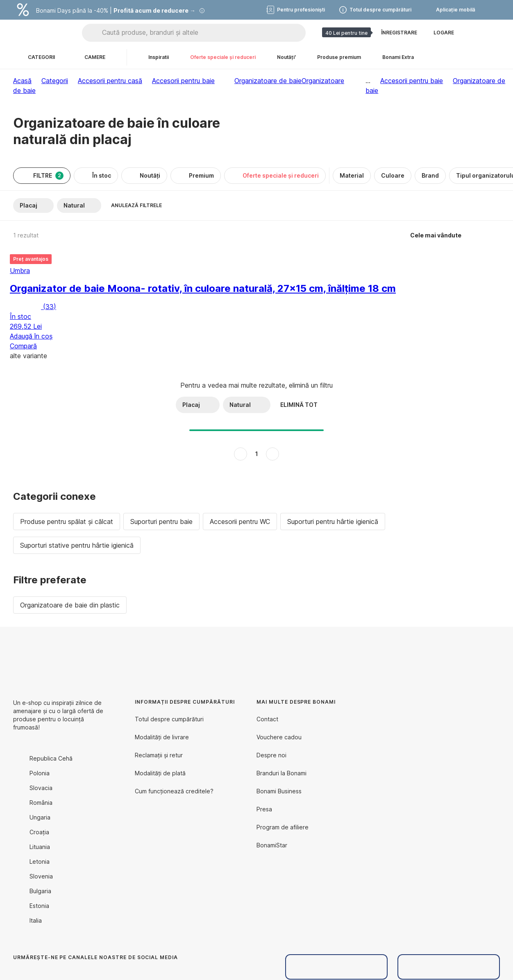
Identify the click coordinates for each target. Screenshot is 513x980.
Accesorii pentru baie (183, 81)
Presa (264, 809)
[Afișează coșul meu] (493, 33)
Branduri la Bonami (281, 773)
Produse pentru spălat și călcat (67, 522)
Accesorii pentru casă (110, 81)
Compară (23, 346)
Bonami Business (279, 791)
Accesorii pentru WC (240, 522)
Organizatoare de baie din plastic (70, 605)
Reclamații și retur (159, 755)
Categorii (55, 81)
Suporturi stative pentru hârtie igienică (77, 545)
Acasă (22, 81)
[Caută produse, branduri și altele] (204, 33)
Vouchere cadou (279, 737)
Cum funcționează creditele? (174, 791)
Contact (267, 719)
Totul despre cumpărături (169, 719)
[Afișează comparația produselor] (474, 33)
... (368, 81)
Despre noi (271, 755)
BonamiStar (272, 845)
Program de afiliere (283, 827)
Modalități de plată (160, 773)
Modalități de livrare (162, 737)
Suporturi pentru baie (161, 522)
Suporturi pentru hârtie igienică (333, 522)
